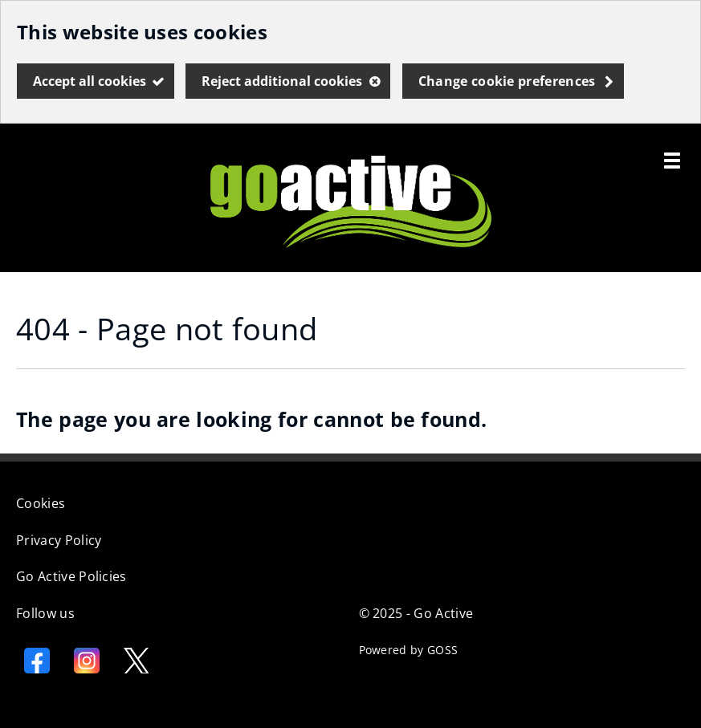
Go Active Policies (71, 576)
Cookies (41, 503)
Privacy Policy (59, 540)
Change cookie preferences (507, 81)
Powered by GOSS (409, 650)
